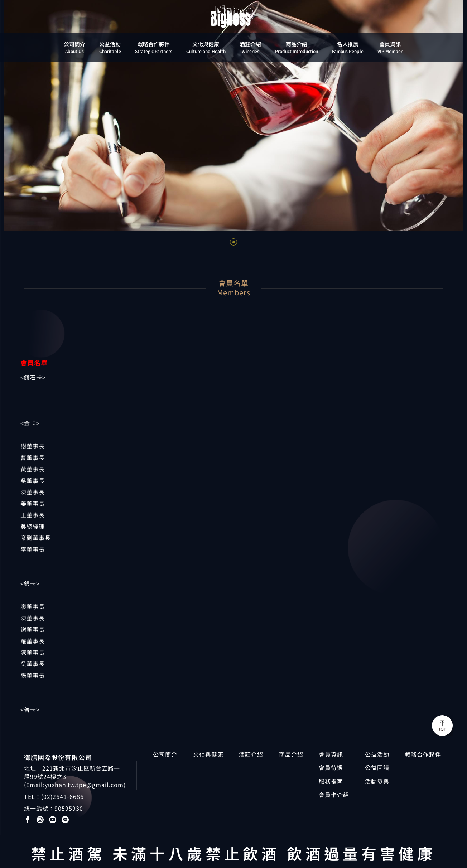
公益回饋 (377, 768)
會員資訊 (331, 754)
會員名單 (34, 363)
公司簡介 (165, 754)
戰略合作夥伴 (423, 754)
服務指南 (331, 781)
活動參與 (377, 781)
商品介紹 (291, 754)
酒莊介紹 (251, 754)
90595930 (69, 808)
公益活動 (377, 754)
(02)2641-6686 (62, 796)
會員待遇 (331, 768)
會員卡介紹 (334, 795)
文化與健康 (208, 754)
